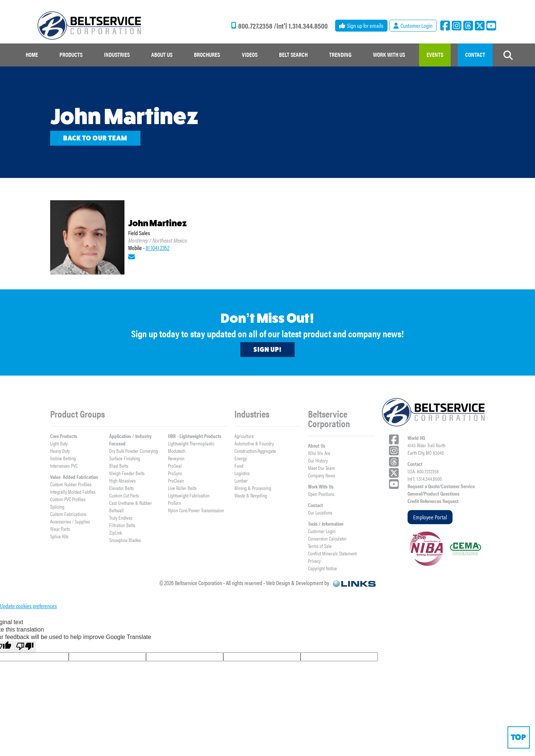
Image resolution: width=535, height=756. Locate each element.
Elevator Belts (121, 488)
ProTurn (174, 503)
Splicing (57, 506)
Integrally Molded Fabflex (73, 491)
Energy (241, 458)
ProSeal (175, 465)
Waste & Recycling (251, 495)
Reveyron (176, 458)
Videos (250, 54)
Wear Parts (60, 529)
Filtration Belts (122, 525)
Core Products (64, 436)
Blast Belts (119, 465)
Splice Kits (59, 536)
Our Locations (320, 512)
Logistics (242, 473)
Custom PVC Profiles (68, 499)
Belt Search (293, 54)
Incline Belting (63, 458)
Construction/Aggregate (255, 451)
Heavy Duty (60, 451)
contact (475, 54)
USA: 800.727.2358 (423, 471)
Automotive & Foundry (254, 443)
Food (239, 465)
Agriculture (244, 436)
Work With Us (321, 486)
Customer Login (322, 531)
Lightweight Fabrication (189, 495)
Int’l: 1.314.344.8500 (425, 478)
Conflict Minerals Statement (332, 553)
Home (32, 54)
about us (162, 55)
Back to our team (95, 138)
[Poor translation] (25, 647)
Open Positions (321, 494)
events (435, 54)
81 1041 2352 (158, 248)
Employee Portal (430, 517)
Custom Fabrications (68, 514)
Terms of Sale (320, 546)
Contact (315, 505)
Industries (117, 55)
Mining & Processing (253, 488)
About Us (317, 445)
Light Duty (59, 443)
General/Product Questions (434, 493)
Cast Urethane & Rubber (131, 503)
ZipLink (116, 532)
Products (71, 55)
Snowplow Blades (125, 540)
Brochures (207, 54)
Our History (318, 460)
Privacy (314, 561)
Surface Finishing (125, 458)
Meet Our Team (321, 468)
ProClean (176, 480)
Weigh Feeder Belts (127, 473)
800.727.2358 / (257, 26)
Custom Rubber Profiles (71, 484)
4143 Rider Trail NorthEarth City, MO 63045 (427, 449)
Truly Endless (121, 517)
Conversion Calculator (327, 538)
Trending (340, 54)
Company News (322, 475)
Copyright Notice (322, 568)
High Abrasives (122, 480)
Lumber (241, 480)
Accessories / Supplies (70, 521)
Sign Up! (267, 350)
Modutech (177, 451)
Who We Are (319, 453)
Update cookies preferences (28, 606)
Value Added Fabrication (74, 477)
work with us (389, 54)
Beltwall (116, 510)
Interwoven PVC (64, 465)
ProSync (175, 473)
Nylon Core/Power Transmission (196, 510)
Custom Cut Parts (124, 495)
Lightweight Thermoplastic (191, 443)
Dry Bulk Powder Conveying (134, 451)
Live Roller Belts (182, 488)
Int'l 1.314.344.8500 (302, 26)
